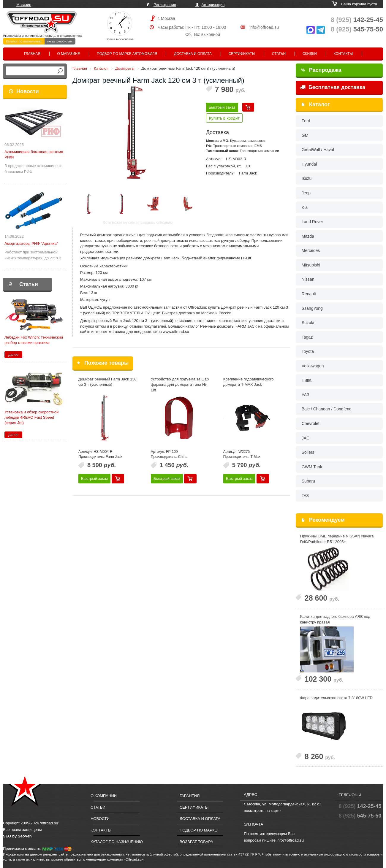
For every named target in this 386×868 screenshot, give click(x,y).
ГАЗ (305, 496)
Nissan (308, 279)
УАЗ (306, 395)
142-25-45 (357, 20)
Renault (309, 294)
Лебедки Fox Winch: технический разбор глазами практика (34, 340)
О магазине (69, 54)
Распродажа (321, 70)
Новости (27, 91)
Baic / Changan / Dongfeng (327, 409)
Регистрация (165, 5)
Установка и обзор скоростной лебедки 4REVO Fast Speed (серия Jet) (31, 417)
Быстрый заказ (222, 107)
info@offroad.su (264, 27)
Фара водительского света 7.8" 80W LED (336, 698)
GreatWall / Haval (318, 150)
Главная (32, 54)
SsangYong (312, 308)
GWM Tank (312, 467)
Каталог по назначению (24, 41)
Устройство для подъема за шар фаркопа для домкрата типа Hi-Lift (180, 385)
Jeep (306, 193)
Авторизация (213, 5)
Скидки (310, 54)
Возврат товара (196, 842)
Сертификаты (242, 54)
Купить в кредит (224, 118)
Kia (305, 207)
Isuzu (307, 178)
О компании (104, 796)
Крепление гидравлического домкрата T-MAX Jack (249, 382)
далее (13, 355)
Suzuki (308, 323)
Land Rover (312, 222)
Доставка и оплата (193, 54)
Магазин (24, 5)
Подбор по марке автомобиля (127, 54)
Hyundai (309, 164)
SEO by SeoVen (17, 836)
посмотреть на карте (262, 811)
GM (305, 135)
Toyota (308, 351)
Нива (307, 380)
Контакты (343, 54)
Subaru (308, 481)
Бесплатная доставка (333, 87)
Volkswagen (313, 366)
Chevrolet (311, 423)
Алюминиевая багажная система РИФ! (34, 154)
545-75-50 (357, 29)
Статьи (279, 54)
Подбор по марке (198, 830)
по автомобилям (60, 41)
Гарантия (190, 796)
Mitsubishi (311, 265)
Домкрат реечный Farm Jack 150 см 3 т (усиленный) (107, 382)
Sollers (308, 452)
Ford (306, 121)
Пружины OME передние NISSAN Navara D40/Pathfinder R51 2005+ (337, 539)
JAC (306, 438)
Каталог (319, 104)
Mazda (308, 236)
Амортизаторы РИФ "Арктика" (31, 243)
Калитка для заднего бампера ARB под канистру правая (335, 619)
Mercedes (311, 250)
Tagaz (307, 337)
